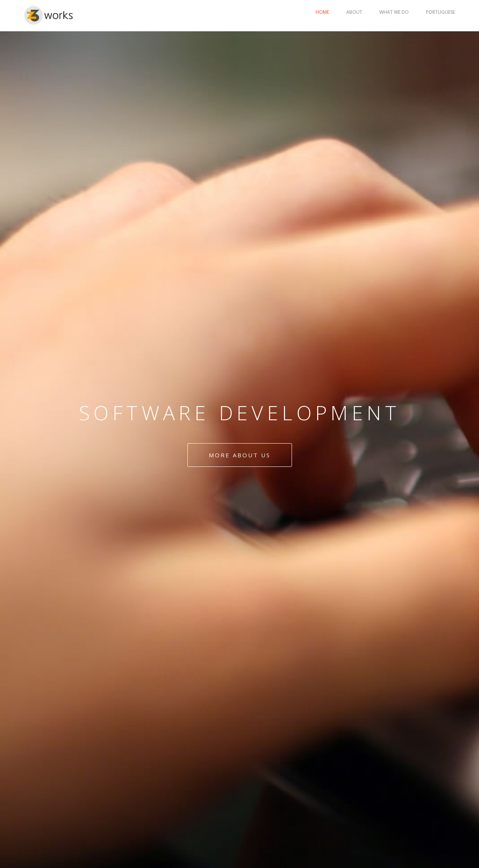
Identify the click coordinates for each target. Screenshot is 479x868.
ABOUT (354, 12)
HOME (322, 12)
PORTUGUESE (440, 12)
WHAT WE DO (394, 12)
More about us (240, 455)
